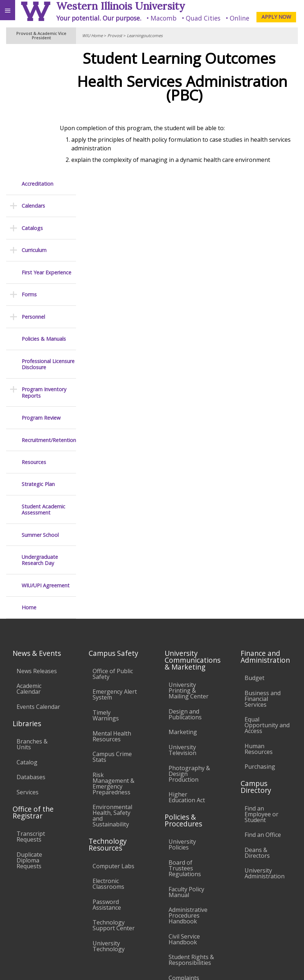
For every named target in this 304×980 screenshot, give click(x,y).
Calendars (33, 80)
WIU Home (92, 36)
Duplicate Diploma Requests (29, 734)
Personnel (33, 190)
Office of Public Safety (113, 547)
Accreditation (37, 58)
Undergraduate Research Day (40, 434)
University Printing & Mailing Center (189, 564)
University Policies (182, 718)
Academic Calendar (29, 562)
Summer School (40, 408)
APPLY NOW (276, 17)
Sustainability (107, 922)
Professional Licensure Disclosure (48, 238)
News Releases (37, 544)
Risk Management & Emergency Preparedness (113, 657)
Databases (31, 651)
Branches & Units (32, 618)
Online (240, 18)
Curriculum (34, 124)
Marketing (183, 606)
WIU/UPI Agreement (46, 459)
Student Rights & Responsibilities (191, 834)
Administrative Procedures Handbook (188, 789)
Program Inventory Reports (44, 266)
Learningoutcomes (145, 36)
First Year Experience (46, 146)
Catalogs (32, 102)
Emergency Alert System (115, 568)
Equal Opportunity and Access (267, 599)
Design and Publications (185, 588)
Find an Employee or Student (261, 688)
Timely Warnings (106, 589)
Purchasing (260, 640)
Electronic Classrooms (108, 758)
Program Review (41, 292)
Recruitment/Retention (49, 314)
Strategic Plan (38, 358)
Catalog (27, 636)
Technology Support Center (114, 799)
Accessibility (21, 922)
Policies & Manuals (44, 213)
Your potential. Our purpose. (99, 18)
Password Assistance (107, 778)
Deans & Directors (257, 726)
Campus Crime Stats (112, 631)
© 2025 (151, 967)
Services (28, 666)
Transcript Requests (31, 710)
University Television (182, 624)
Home (29, 481)
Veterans (147, 922)
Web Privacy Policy (284, 967)
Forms (29, 168)
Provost (115, 36)
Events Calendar (38, 581)
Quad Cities (203, 18)
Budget (254, 552)
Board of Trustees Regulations (185, 742)
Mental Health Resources (112, 610)
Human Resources (259, 622)
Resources (34, 336)
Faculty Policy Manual (186, 765)
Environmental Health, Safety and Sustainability (112, 689)
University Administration (265, 747)
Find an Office (263, 708)
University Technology (109, 820)
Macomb (164, 18)
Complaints (184, 852)
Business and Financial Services (263, 572)
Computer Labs (113, 740)
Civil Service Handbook (184, 813)
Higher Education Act (187, 671)
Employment (63, 922)
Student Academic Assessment (43, 383)
